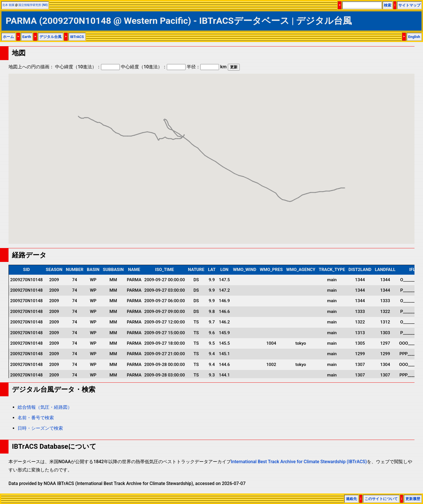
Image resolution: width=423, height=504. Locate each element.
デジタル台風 (50, 37)
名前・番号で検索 (36, 418)
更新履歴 (413, 499)
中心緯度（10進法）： (87, 67)
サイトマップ (409, 5)
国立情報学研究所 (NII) (33, 5)
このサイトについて (381, 499)
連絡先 (351, 499)
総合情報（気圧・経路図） (45, 407)
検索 (388, 5)
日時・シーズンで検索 (40, 428)
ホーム (8, 37)
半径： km (207, 67)
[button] (320, 186)
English (414, 37)
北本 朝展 (8, 5)
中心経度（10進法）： (153, 67)
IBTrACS (77, 37)
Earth (27, 37)
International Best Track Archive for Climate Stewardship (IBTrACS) (299, 462)
